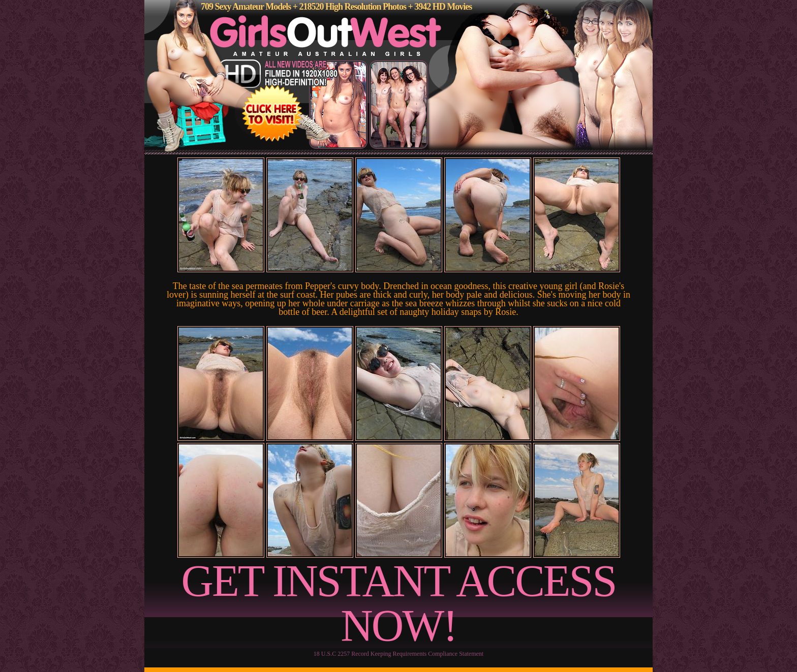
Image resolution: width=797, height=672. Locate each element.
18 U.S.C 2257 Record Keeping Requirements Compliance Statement (398, 654)
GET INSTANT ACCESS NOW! (399, 603)
